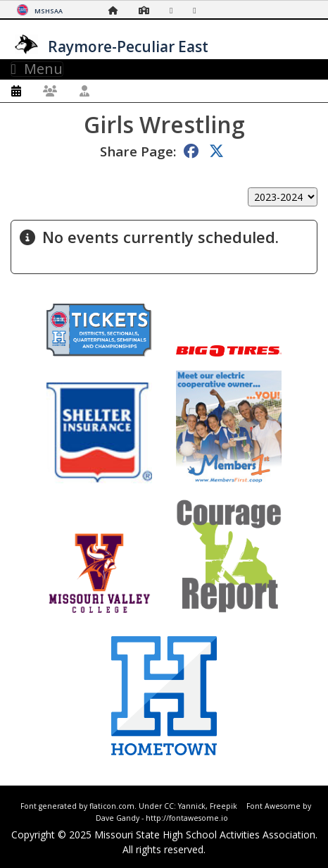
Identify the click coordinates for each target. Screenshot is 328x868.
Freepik (223, 806)
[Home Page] (117, 10)
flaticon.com (112, 806)
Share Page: (138, 151)
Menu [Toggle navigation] (37, 69)
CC (169, 806)
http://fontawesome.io (187, 818)
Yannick (192, 806)
